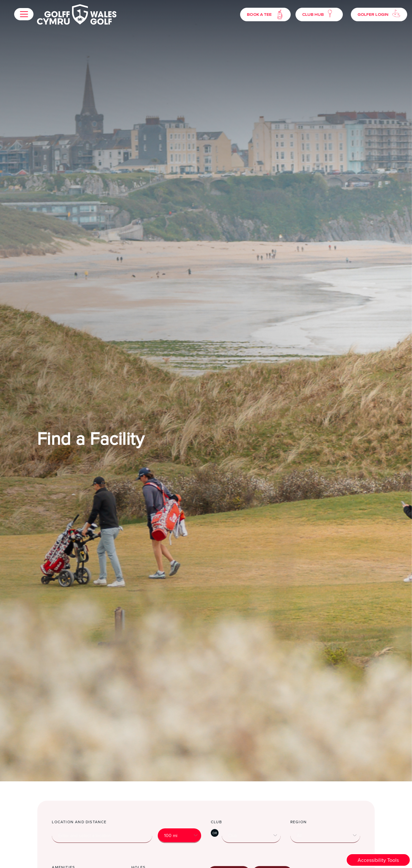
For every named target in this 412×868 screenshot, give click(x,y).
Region (299, 822)
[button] (24, 14)
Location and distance (79, 822)
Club (216, 822)
